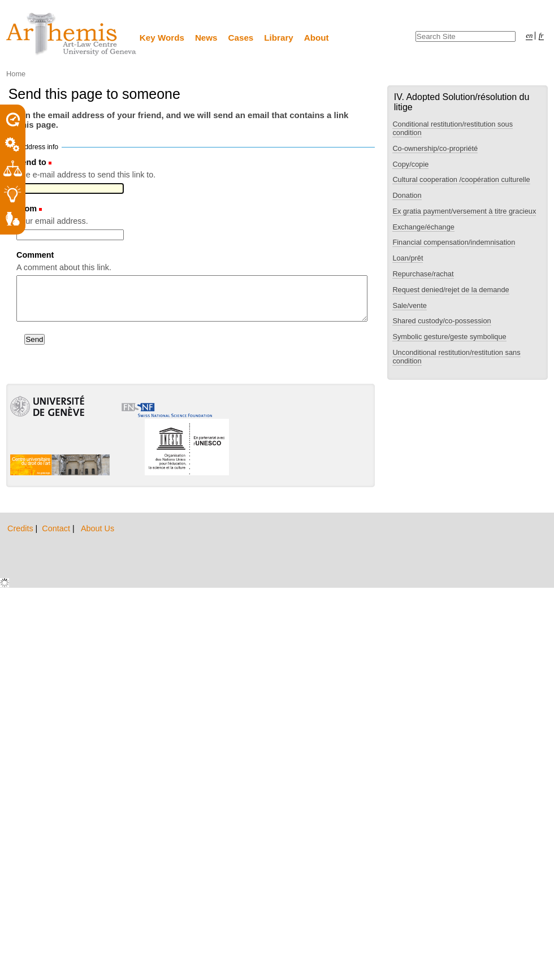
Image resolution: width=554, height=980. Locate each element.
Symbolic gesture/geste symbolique (449, 337)
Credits (21, 528)
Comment (35, 255)
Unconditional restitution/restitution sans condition (456, 357)
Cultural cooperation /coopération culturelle (461, 179)
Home (16, 74)
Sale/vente (409, 305)
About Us (98, 528)
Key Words (162, 38)
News (206, 38)
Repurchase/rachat (423, 274)
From (27, 209)
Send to (31, 162)
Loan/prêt (408, 258)
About (317, 38)
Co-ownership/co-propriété (435, 148)
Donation (407, 195)
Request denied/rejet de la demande (451, 290)
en (529, 36)
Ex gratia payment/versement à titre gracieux (464, 211)
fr (541, 36)
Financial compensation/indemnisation (454, 242)
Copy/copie (410, 164)
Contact (57, 528)
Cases (241, 38)
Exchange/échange (423, 227)
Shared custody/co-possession (442, 321)
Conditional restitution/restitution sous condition (453, 128)
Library (279, 38)
